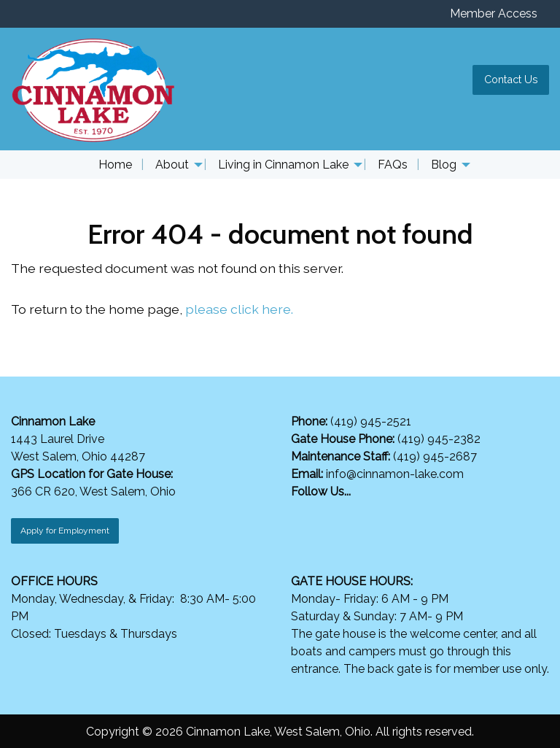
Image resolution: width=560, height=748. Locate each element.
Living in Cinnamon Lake (283, 165)
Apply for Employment (65, 531)
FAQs (393, 165)
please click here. (239, 309)
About (172, 165)
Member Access (494, 14)
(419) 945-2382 (439, 439)
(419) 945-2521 (372, 421)
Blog (444, 165)
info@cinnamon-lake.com (395, 474)
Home (115, 165)
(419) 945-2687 (433, 456)
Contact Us (511, 79)
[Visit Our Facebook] (303, 509)
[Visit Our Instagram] (326, 509)
